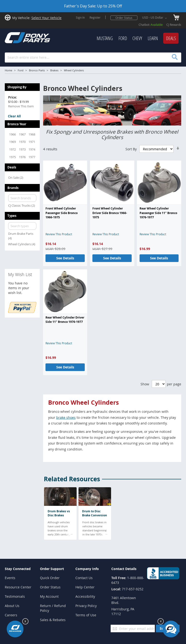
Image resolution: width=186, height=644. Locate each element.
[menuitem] (105, 38)
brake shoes (66, 417)
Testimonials (15, 596)
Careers (11, 615)
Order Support (52, 569)
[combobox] (93, 58)
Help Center (85, 587)
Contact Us (84, 578)
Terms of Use (86, 615)
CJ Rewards (174, 25)
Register (95, 17)
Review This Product (59, 234)
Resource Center (18, 587)
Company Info (87, 569)
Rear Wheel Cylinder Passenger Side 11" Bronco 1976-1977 (158, 213)
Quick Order (50, 578)
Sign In (80, 17)
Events (10, 578)
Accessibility (85, 596)
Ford (21, 70)
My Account (49, 596)
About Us (12, 606)
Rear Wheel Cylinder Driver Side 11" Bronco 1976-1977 (65, 320)
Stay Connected (18, 569)
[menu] (119, 38)
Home (8, 70)
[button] (155, 18)
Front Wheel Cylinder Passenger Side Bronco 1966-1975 (62, 213)
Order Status (124, 18)
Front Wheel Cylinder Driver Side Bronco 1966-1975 (110, 213)
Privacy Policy (86, 606)
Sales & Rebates (53, 620)
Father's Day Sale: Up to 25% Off (93, 6)
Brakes (54, 70)
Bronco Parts (37, 70)
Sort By (131, 149)
